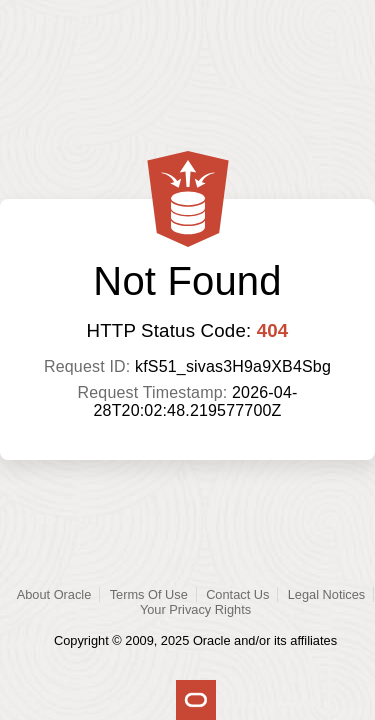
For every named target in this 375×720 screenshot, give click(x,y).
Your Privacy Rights (195, 609)
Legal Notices (327, 594)
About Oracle (54, 594)
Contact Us (237, 594)
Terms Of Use (149, 594)
